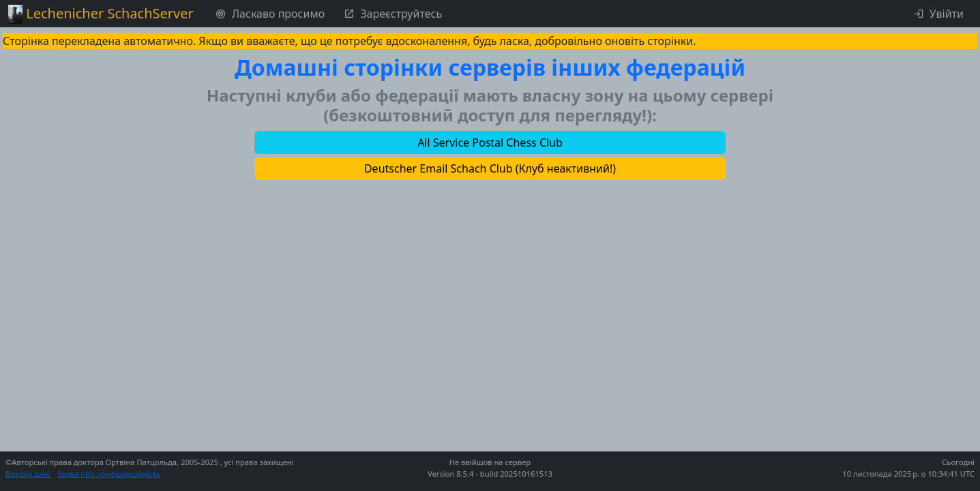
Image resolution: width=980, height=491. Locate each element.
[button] (490, 143)
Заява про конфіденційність (109, 474)
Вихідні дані (29, 474)
